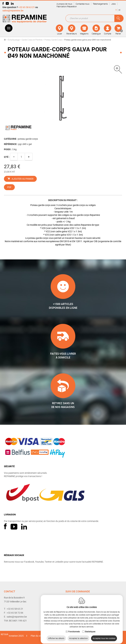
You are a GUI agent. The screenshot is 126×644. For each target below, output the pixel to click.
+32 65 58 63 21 (27, 7)
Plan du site (37, 636)
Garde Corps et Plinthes (32, 40)
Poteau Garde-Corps (53, 40)
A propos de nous (64, 4)
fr (116, 10)
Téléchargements (100, 4)
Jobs (113, 4)
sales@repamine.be (13, 10)
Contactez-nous (83, 4)
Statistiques (90, 629)
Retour (4, 634)
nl (119, 10)
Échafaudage (14, 40)
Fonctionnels (74, 629)
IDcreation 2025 (16, 636)
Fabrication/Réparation (67, 6)
